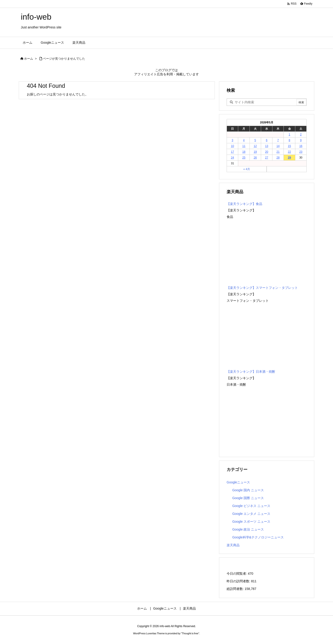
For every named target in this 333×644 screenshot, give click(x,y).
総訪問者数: (236, 589)
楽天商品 (233, 545)
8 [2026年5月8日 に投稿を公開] (289, 140)
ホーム (29, 59)
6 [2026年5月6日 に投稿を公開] (267, 140)
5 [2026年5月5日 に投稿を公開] (255, 140)
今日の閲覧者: (237, 574)
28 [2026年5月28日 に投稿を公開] (278, 158)
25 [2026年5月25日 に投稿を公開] (244, 158)
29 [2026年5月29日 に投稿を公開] (289, 158)
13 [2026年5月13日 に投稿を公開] (267, 146)
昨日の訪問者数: (239, 581)
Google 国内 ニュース (248, 490)
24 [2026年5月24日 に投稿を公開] (232, 158)
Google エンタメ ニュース (251, 514)
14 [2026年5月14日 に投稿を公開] (278, 146)
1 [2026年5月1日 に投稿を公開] (289, 134)
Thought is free (190, 633)
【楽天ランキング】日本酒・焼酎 (251, 372)
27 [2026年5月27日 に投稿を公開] (267, 158)
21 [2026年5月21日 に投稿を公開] (278, 152)
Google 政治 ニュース (248, 529)
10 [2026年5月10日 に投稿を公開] (232, 146)
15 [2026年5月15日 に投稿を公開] (289, 146)
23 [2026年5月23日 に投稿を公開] (301, 152)
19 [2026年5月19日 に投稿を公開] (255, 152)
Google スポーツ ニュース (251, 522)
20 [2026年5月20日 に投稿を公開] (267, 152)
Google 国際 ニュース (248, 498)
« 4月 (247, 169)
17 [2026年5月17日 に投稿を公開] (232, 152)
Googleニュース (238, 482)
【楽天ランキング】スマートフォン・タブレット (262, 288)
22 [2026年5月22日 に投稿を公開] (289, 152)
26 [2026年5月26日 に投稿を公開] (255, 158)
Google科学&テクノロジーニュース (258, 537)
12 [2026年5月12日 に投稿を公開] (255, 146)
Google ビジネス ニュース (251, 506)
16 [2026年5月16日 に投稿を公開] (301, 146)
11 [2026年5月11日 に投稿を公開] (244, 146)
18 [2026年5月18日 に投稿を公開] (244, 152)
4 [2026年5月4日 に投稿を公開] (244, 140)
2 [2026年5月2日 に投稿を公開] (301, 134)
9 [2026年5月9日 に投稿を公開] (301, 140)
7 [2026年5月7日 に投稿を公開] (278, 140)
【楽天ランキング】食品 (244, 204)
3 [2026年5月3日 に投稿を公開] (233, 140)
